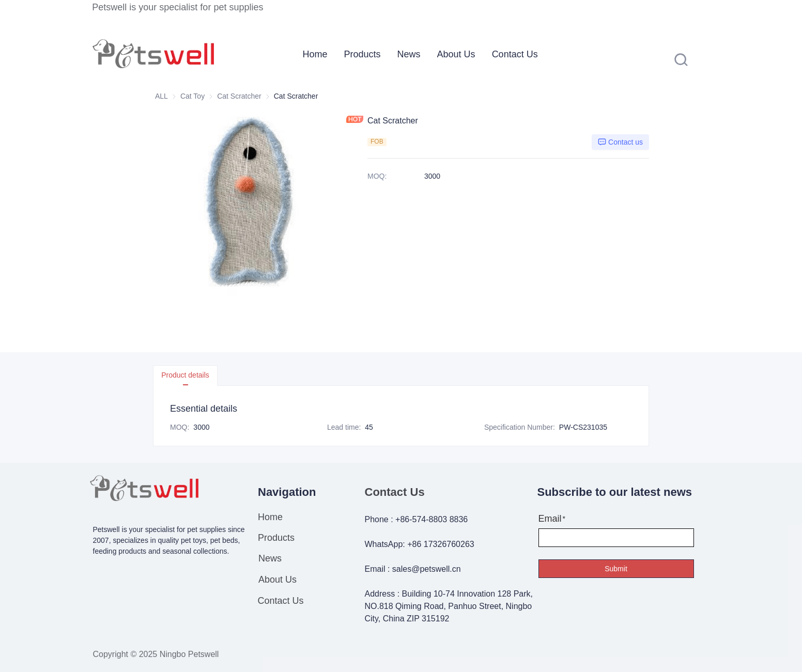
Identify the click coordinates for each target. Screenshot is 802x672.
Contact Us (515, 54)
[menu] (443, 54)
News (409, 54)
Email (550, 519)
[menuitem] (315, 54)
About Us (456, 54)
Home (315, 54)
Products (363, 54)
